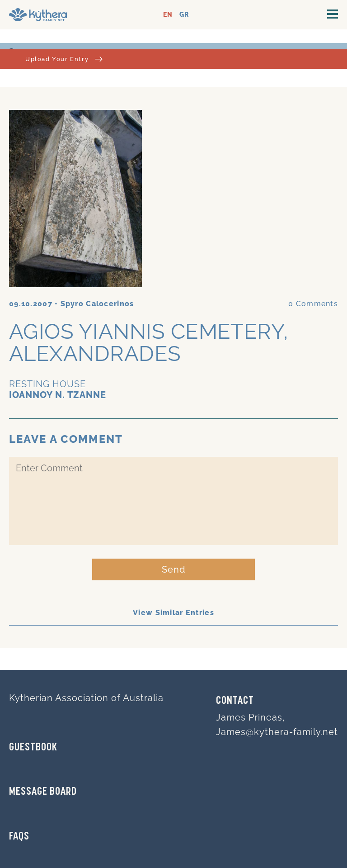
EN (168, 15)
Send (174, 569)
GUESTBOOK (33, 748)
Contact (235, 701)
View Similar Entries (173, 613)
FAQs (19, 837)
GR (184, 15)
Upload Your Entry (64, 59)
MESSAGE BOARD (43, 792)
